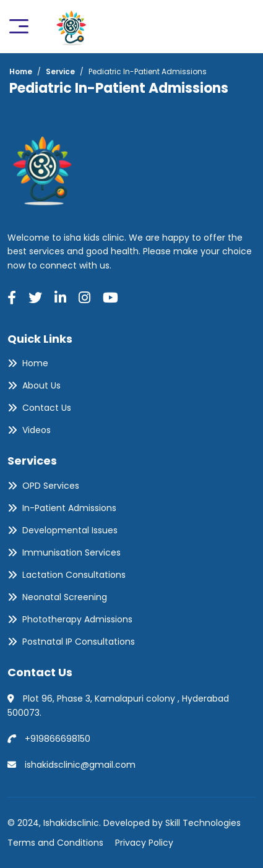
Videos (37, 430)
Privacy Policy (144, 843)
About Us (41, 385)
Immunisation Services (71, 552)
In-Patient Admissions (69, 508)
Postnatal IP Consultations (79, 642)
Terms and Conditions (55, 843)
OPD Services (51, 486)
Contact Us (47, 408)
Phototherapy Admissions (77, 619)
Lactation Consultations (74, 575)
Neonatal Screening (65, 597)
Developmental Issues (70, 530)
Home (35, 363)
